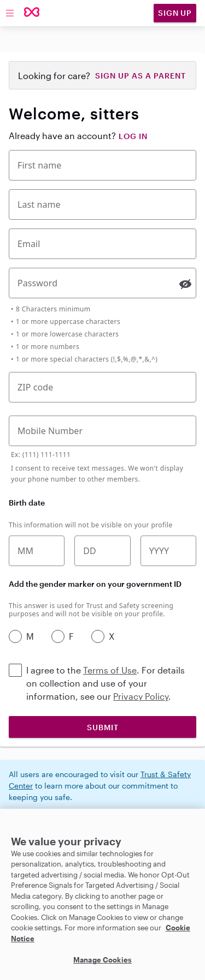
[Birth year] (168, 551)
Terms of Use (110, 670)
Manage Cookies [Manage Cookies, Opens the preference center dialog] (102, 960)
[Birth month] (37, 551)
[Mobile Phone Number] (102, 431)
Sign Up (175, 13)
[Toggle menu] (10, 13)
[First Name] (102, 165)
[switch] (185, 284)
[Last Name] (102, 205)
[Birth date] (102, 551)
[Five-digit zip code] (102, 387)
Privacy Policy (141, 696)
